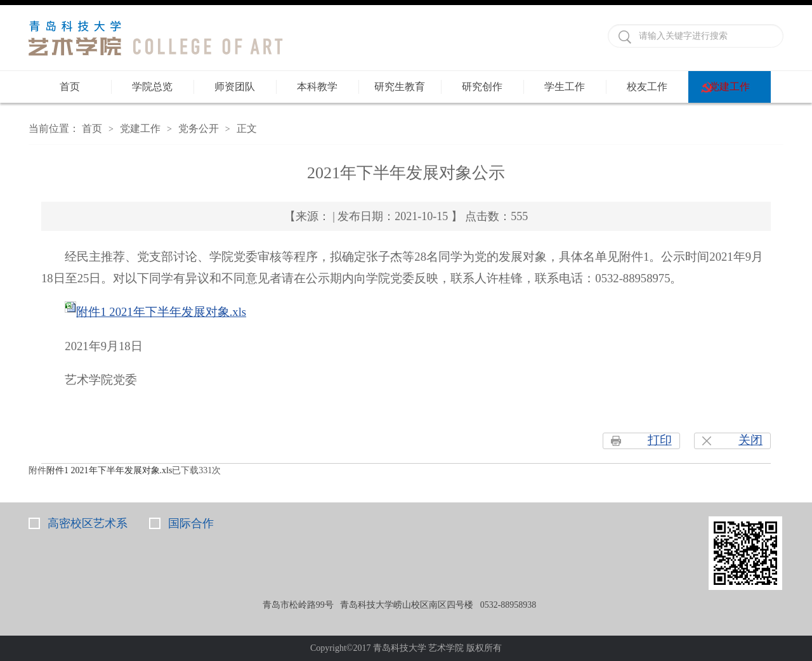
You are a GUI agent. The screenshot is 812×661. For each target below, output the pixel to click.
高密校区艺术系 (88, 523)
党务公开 (199, 128)
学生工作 (565, 87)
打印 (660, 440)
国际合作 (191, 523)
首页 (70, 87)
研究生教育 (400, 87)
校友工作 (647, 87)
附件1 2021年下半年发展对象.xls (161, 312)
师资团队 (235, 87)
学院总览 (152, 87)
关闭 (750, 440)
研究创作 (482, 87)
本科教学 (317, 87)
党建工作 (730, 87)
